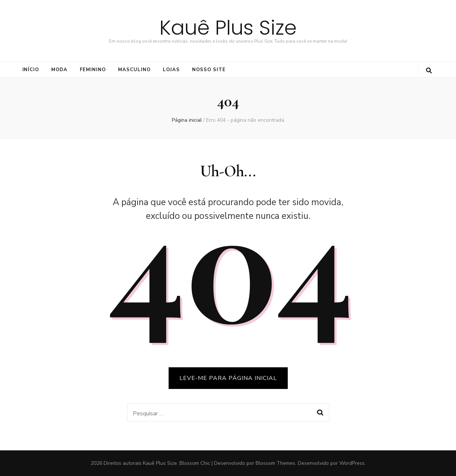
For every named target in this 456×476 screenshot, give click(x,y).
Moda (59, 70)
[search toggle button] (429, 71)
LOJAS (171, 70)
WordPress (352, 463)
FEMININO (93, 70)
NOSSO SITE (209, 70)
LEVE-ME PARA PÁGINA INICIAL (228, 378)
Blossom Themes (275, 463)
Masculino (134, 70)
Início (31, 70)
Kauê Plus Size (228, 28)
